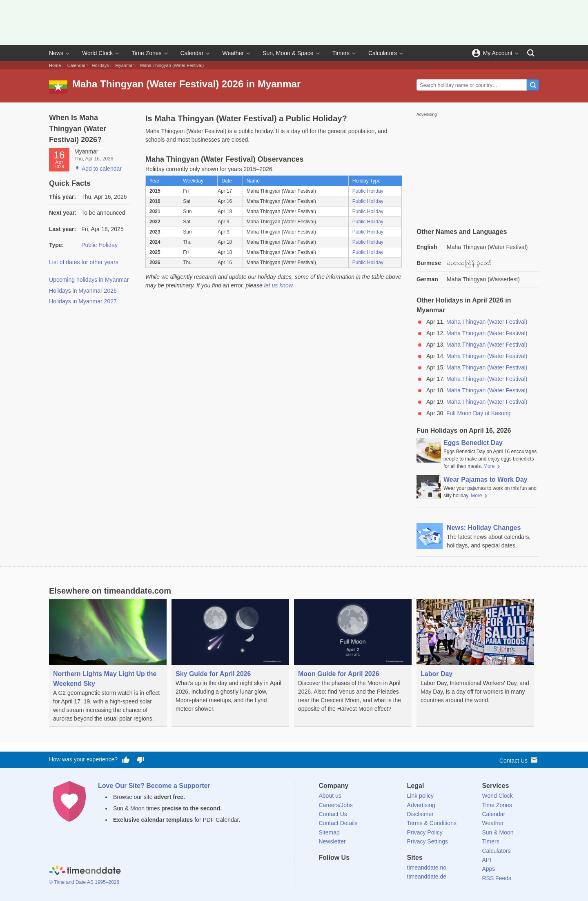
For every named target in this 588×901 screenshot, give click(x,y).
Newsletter (332, 841)
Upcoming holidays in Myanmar (89, 280)
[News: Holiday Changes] (478, 536)
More (489, 466)
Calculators (383, 53)
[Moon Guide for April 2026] (353, 658)
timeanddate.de (427, 877)
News (56, 53)
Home (55, 65)
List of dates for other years (84, 262)
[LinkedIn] (352, 872)
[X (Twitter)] (339, 872)
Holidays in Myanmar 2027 (83, 301)
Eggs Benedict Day (473, 443)
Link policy (420, 796)
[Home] (85, 872)
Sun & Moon (498, 832)
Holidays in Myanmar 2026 (83, 291)
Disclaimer (420, 814)
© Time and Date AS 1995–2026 (84, 882)
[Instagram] (366, 872)
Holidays (100, 65)
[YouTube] (380, 872)
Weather (233, 53)
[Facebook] (325, 872)
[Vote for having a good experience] (126, 760)
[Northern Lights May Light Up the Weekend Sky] (108, 663)
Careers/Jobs (336, 805)
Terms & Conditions (432, 823)
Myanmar (125, 65)
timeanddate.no (427, 868)
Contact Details (338, 823)
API (487, 860)
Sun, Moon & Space (288, 53)
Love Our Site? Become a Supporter (154, 786)
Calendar (192, 53)
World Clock (97, 53)
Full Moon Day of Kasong (478, 413)
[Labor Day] (475, 658)
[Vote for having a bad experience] (140, 760)
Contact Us (519, 760)
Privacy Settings (428, 841)
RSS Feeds (497, 878)
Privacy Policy (425, 832)
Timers (341, 53)
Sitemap (329, 832)
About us (330, 796)
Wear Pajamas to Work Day (486, 479)
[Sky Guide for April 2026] (230, 658)
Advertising (421, 805)
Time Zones (146, 53)
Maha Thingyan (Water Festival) (487, 322)
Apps (488, 869)
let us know (278, 285)
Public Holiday (99, 245)
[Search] (531, 53)
